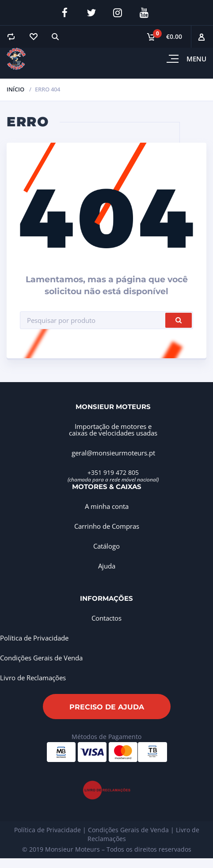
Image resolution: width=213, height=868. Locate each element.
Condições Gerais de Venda (41, 658)
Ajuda (107, 566)
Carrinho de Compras (107, 526)
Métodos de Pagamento (106, 737)
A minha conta (107, 506)
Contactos (106, 618)
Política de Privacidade (34, 638)
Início (15, 89)
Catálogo (106, 546)
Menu (196, 59)
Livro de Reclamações (33, 678)
